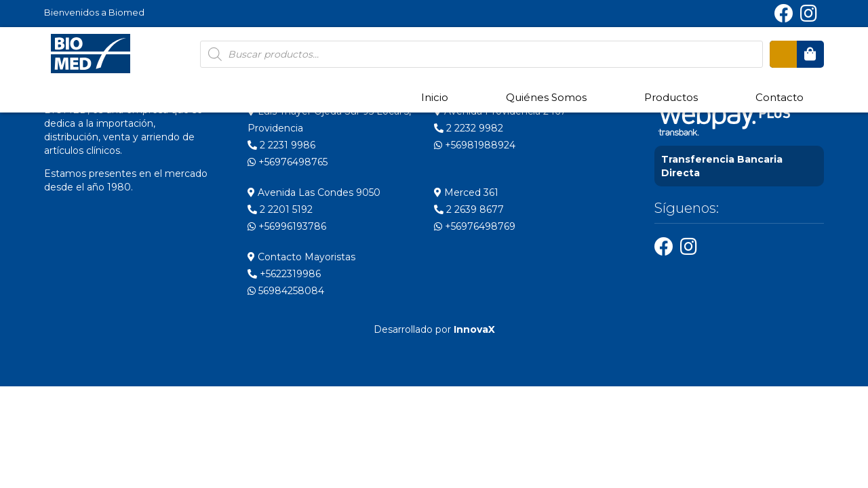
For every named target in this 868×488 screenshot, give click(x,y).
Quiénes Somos (546, 97)
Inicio (435, 97)
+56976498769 (475, 226)
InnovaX (474, 329)
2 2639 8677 (469, 209)
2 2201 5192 (280, 209)
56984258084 (286, 291)
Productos (671, 97)
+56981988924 (475, 145)
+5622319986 (284, 274)
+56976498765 (288, 162)
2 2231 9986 (281, 145)
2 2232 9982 (469, 128)
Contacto (780, 97)
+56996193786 (287, 226)
